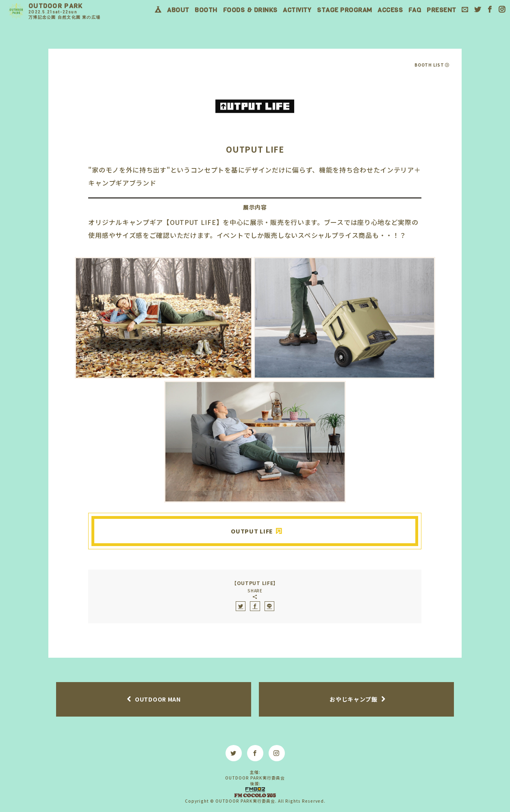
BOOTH (206, 10)
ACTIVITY (297, 10)
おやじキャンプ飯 (354, 699)
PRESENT (442, 10)
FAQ (415, 10)
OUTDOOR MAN (158, 699)
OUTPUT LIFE (252, 531)
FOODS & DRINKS (250, 10)
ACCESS (390, 10)
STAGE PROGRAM (345, 10)
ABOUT (178, 10)
